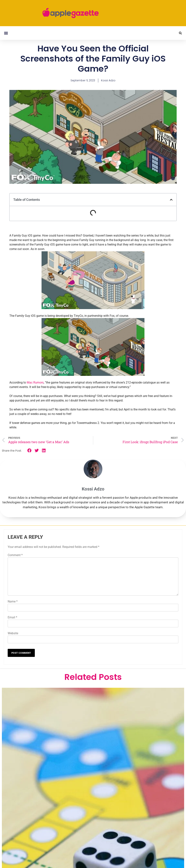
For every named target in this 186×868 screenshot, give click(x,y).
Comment (15, 555)
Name (13, 601)
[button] (6, 33)
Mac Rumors (35, 382)
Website (13, 633)
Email (12, 617)
